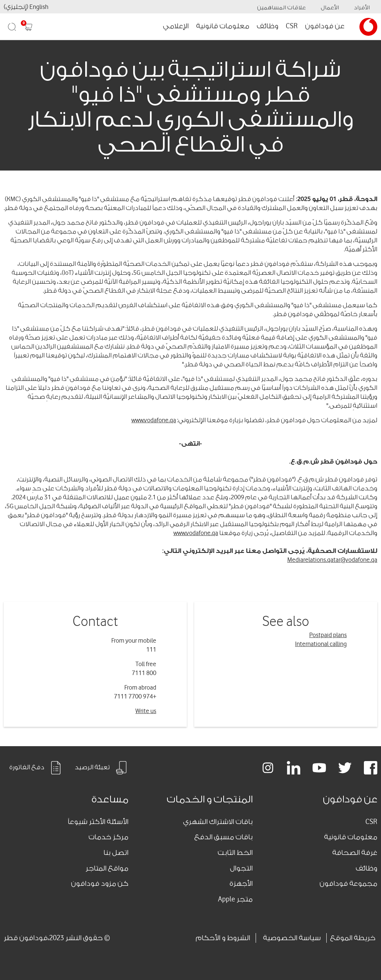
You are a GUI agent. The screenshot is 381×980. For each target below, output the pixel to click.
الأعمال (330, 8)
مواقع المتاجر (107, 868)
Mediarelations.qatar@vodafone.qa (332, 560)
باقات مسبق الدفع (223, 837)
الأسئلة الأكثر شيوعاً (98, 822)
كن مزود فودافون (100, 884)
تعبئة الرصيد (101, 768)
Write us (146, 711)
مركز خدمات (108, 837)
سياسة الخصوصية (292, 938)
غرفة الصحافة (355, 853)
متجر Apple (235, 899)
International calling (321, 644)
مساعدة (110, 799)
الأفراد (362, 8)
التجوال (241, 868)
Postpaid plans (328, 635)
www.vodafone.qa (154, 420)
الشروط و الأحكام (223, 938)
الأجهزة (241, 884)
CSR (292, 26)
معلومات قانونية (223, 26)
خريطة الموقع (353, 938)
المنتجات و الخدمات (210, 799)
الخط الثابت (235, 853)
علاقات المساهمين (281, 8)
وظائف (268, 26)
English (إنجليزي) (26, 7)
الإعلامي (176, 26)
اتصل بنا (116, 853)
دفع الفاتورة (36, 768)
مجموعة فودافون (348, 884)
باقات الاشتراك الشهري (218, 822)
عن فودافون (325, 26)
